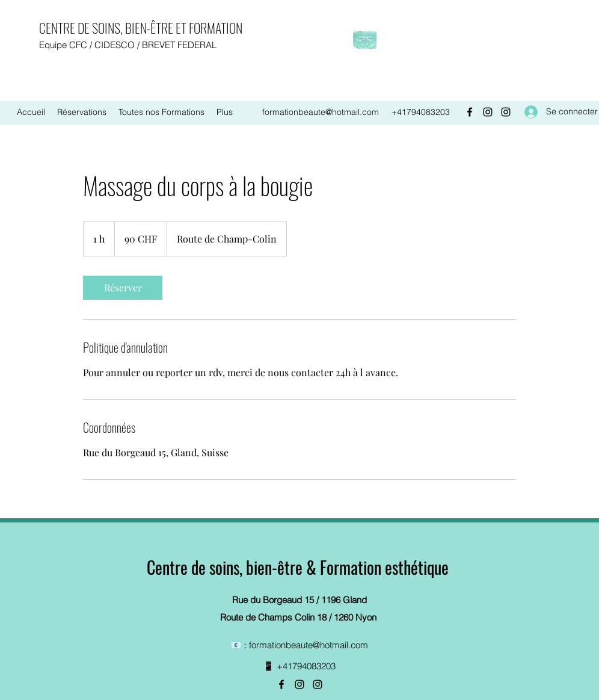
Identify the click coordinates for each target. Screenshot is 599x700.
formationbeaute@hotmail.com (321, 112)
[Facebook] (470, 112)
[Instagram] (488, 112)
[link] (123, 288)
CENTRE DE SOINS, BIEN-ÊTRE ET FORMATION (141, 28)
